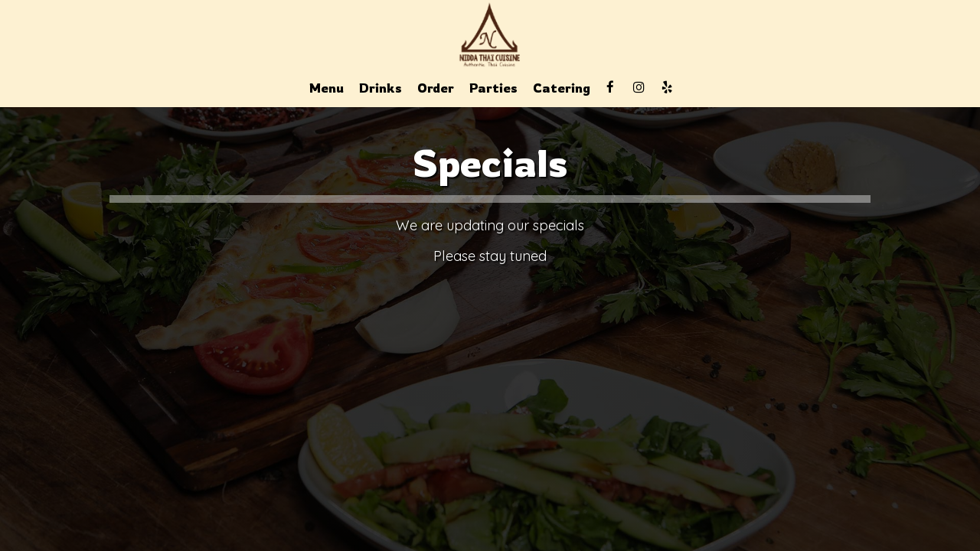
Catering (562, 88)
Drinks (381, 88)
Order (436, 88)
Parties (493, 88)
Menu (327, 88)
